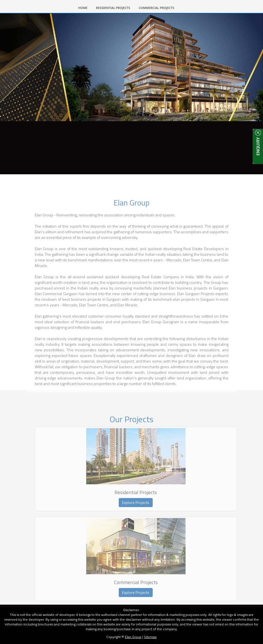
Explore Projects (136, 509)
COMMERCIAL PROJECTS (156, 8)
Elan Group (133, 637)
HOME (85, 7)
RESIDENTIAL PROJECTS (113, 8)
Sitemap (150, 637)
